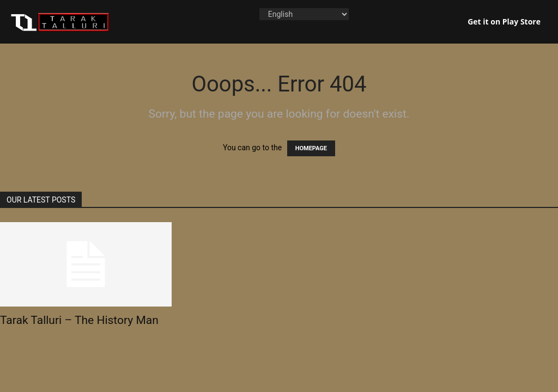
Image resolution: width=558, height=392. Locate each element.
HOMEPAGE (311, 148)
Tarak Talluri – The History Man (79, 320)
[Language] (304, 14)
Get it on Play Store (504, 22)
